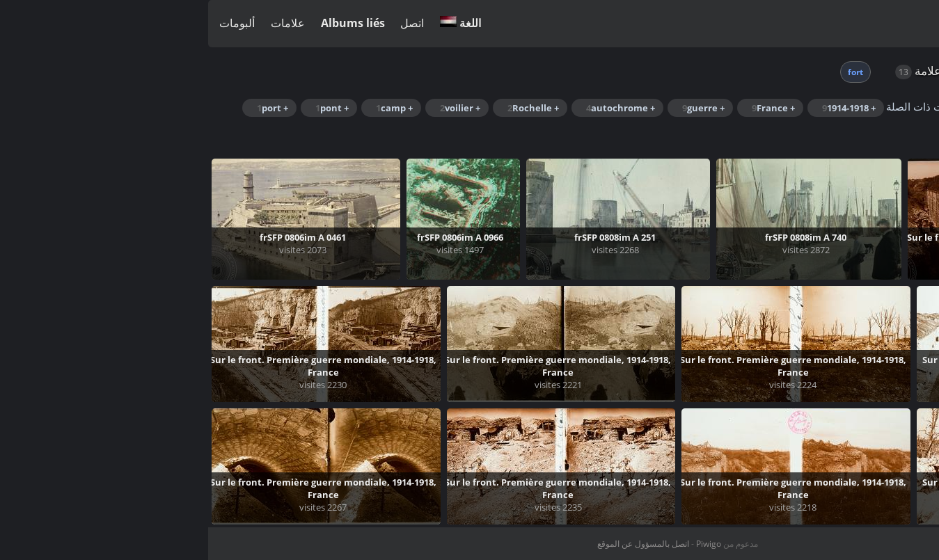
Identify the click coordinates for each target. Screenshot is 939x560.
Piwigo (500, 544)
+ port (64, 108)
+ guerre (495, 108)
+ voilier (252, 108)
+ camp (186, 108)
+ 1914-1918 (641, 108)
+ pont (124, 108)
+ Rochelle (325, 108)
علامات (80, 23)
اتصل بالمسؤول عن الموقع (435, 544)
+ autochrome (412, 108)
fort (647, 72)
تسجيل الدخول (898, 24)
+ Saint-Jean (889, 130)
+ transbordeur (796, 130)
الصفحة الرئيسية (783, 71)
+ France (565, 108)
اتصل (204, 23)
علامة (720, 71)
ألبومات (29, 23)
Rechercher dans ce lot (833, 106)
